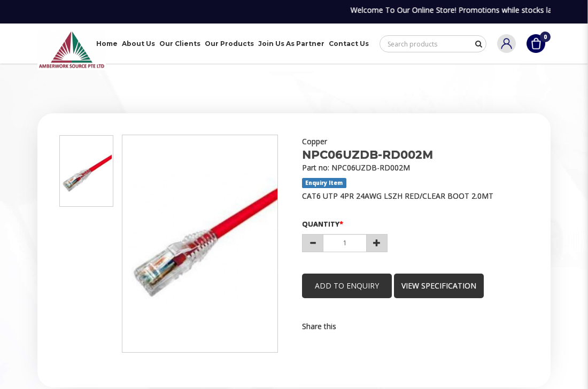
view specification (440, 286)
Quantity (321, 224)
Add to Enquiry (347, 286)
